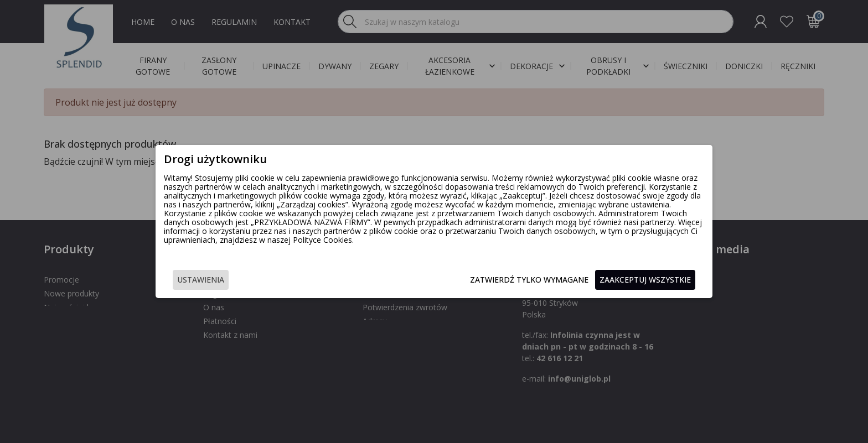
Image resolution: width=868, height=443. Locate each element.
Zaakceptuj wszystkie (637, 280)
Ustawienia (209, 280)
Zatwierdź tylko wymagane (521, 280)
